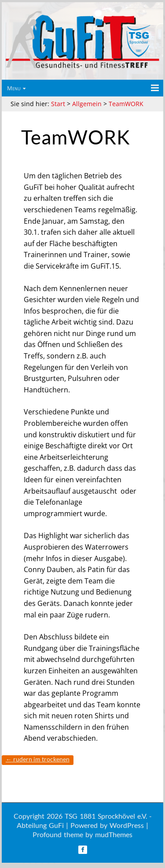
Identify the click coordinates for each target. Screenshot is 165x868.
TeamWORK (126, 104)
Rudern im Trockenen (38, 759)
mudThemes (114, 834)
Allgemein (87, 104)
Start (58, 104)
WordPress (127, 825)
